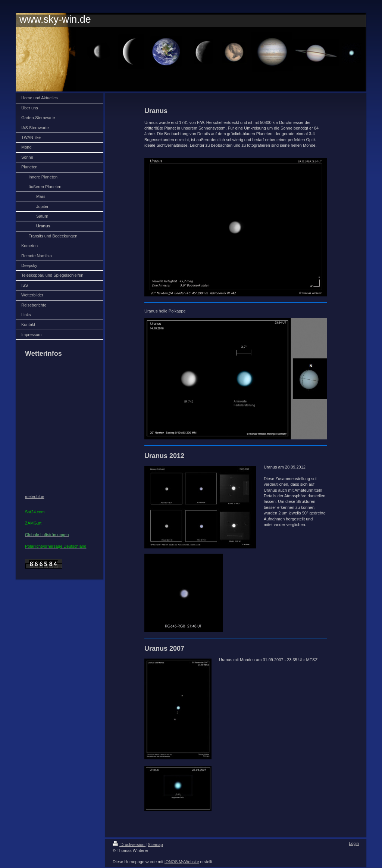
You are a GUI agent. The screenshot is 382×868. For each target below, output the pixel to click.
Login (354, 843)
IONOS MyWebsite (182, 862)
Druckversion (129, 844)
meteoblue (35, 497)
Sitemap (155, 844)
